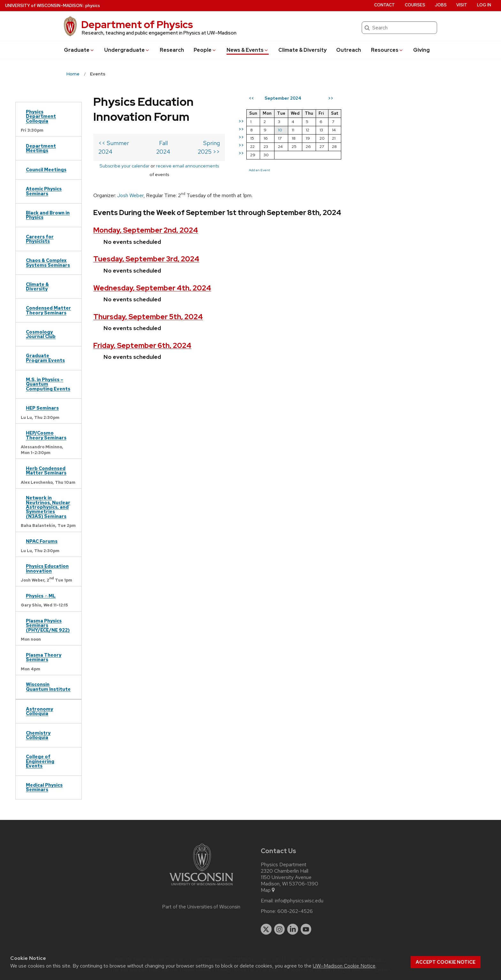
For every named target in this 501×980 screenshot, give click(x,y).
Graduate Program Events (45, 358)
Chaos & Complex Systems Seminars (48, 262)
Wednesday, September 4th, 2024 (152, 264)
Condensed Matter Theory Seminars (48, 310)
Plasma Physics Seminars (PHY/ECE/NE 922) (48, 625)
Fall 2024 (197, 128)
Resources (387, 50)
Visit (462, 5)
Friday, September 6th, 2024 (142, 322)
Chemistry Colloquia (38, 735)
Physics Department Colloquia (41, 116)
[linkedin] (293, 929)
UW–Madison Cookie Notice (344, 966)
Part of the (201, 907)
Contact (385, 5)
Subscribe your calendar (148, 142)
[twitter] (266, 929)
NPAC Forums (42, 541)
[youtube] (306, 929)
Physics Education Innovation (47, 568)
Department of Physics (137, 24)
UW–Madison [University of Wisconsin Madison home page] (44, 6)
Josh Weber (130, 163)
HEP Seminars (42, 408)
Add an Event (327, 170)
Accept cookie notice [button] (446, 962)
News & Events (248, 50)
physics (93, 6)
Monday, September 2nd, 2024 (146, 207)
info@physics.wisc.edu (299, 901)
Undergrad (127, 50)
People (205, 50)
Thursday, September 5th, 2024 (148, 293)
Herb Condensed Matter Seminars (46, 471)
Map (268, 890)
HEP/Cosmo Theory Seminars (46, 435)
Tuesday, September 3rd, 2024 (146, 235)
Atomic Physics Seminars (44, 191)
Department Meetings (41, 148)
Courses (415, 5)
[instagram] (280, 929)
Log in (484, 5)
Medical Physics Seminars (44, 787)
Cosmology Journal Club (41, 334)
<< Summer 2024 (121, 128)
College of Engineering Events (40, 761)
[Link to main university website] (201, 887)
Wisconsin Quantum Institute (48, 687)
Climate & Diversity (302, 50)
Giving (421, 50)
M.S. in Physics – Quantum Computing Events (48, 384)
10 (347, 130)
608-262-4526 (295, 911)
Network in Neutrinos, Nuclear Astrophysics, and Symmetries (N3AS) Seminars (48, 507)
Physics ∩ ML (41, 596)
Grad (79, 50)
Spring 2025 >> (267, 128)
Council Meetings (46, 170)
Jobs (441, 5)
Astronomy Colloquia (39, 711)
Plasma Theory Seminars (44, 657)
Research (172, 50)
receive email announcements (211, 142)
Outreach (349, 50)
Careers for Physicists (40, 239)
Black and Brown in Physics (48, 215)
